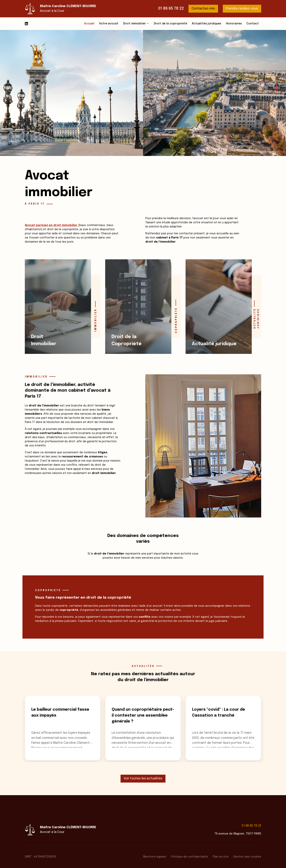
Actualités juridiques (207, 24)
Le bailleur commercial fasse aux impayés (60, 713)
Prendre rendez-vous (242, 9)
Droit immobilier (134, 24)
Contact (253, 24)
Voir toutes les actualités (143, 779)
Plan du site (221, 857)
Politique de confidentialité (189, 857)
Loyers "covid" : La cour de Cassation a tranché (219, 713)
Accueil (89, 24)
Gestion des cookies (247, 857)
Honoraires (234, 24)
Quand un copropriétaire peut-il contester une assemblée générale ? (143, 715)
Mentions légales (155, 857)
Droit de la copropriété (170, 24)
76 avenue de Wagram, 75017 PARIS (238, 834)
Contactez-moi (203, 9)
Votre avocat (109, 24)
